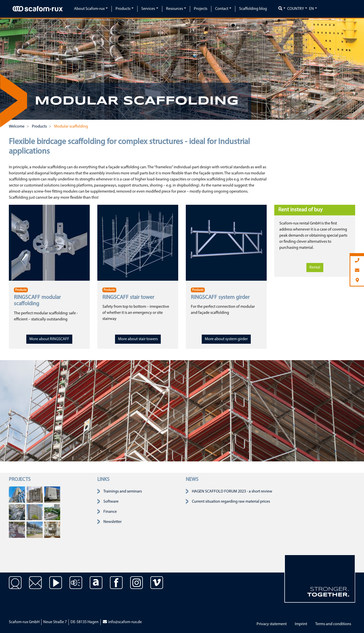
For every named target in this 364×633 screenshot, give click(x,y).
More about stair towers (138, 339)
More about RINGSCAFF (49, 339)
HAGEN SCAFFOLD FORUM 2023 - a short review (232, 492)
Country (296, 9)
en (312, 9)
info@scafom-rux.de (122, 622)
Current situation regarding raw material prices (231, 502)
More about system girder (226, 339)
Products (21, 290)
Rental (315, 268)
